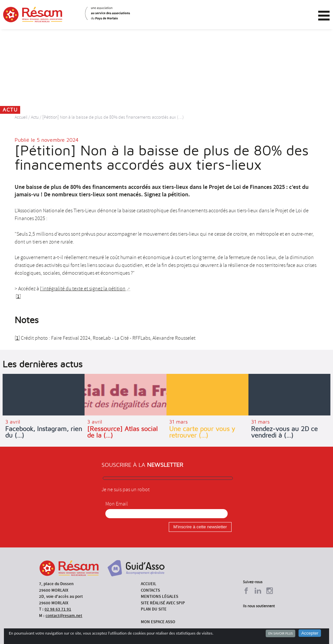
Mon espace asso (158, 622)
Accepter (310, 633)
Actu (35, 117)
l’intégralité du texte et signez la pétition (83, 289)
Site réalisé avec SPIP (163, 603)
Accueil (21, 117)
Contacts (150, 590)
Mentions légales (160, 596)
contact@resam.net (64, 616)
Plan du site (154, 609)
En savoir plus (280, 633)
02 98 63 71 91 (58, 609)
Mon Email (117, 504)
